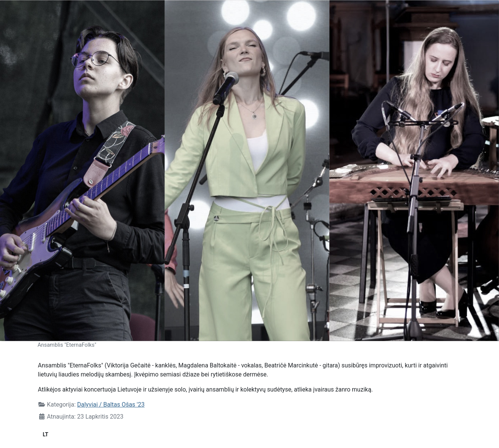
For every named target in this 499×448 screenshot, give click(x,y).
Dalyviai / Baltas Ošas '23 (111, 405)
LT (46, 434)
